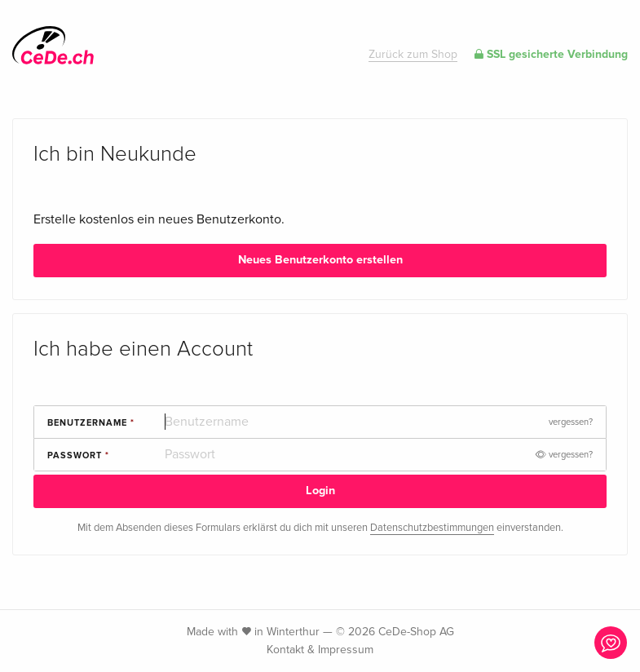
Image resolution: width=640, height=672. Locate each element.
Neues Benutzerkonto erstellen (320, 260)
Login (320, 491)
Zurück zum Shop (413, 54)
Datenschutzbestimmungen (432, 528)
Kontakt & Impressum (320, 650)
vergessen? (571, 422)
